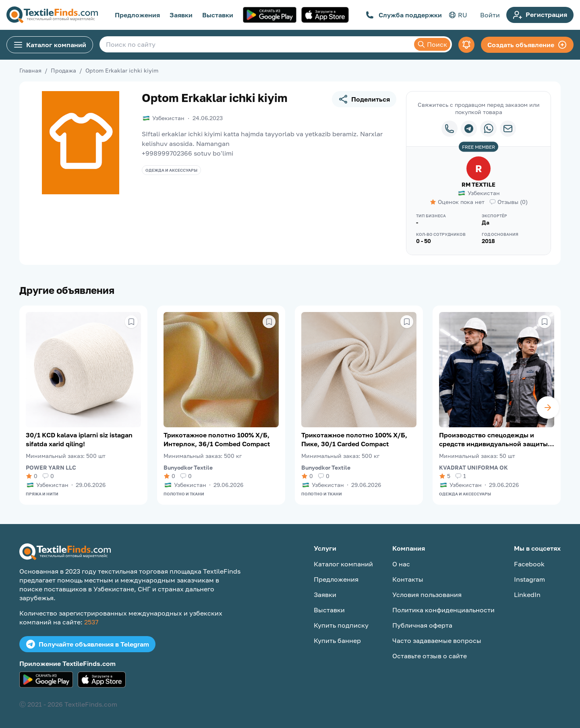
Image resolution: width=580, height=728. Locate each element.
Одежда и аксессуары (171, 170)
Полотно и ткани (184, 494)
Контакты (408, 579)
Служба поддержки (404, 15)
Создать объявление (527, 45)
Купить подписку (341, 625)
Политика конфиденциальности (443, 610)
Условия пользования (427, 595)
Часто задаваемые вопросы (437, 641)
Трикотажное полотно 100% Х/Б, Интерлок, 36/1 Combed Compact (217, 439)
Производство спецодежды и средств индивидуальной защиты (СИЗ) (493, 440)
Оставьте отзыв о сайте (430, 656)
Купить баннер (337, 641)
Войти (490, 15)
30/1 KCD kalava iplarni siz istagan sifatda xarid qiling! (79, 439)
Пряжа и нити (42, 494)
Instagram (529, 579)
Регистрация (540, 15)
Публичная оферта (422, 625)
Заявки (181, 15)
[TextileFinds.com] (52, 15)
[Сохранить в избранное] (131, 322)
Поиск (432, 44)
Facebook (529, 564)
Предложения (137, 15)
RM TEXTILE (478, 184)
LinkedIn (527, 595)
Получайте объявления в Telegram (87, 644)
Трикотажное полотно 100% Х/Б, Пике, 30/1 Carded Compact (354, 439)
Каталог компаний (50, 45)
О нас (401, 564)
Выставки (218, 15)
